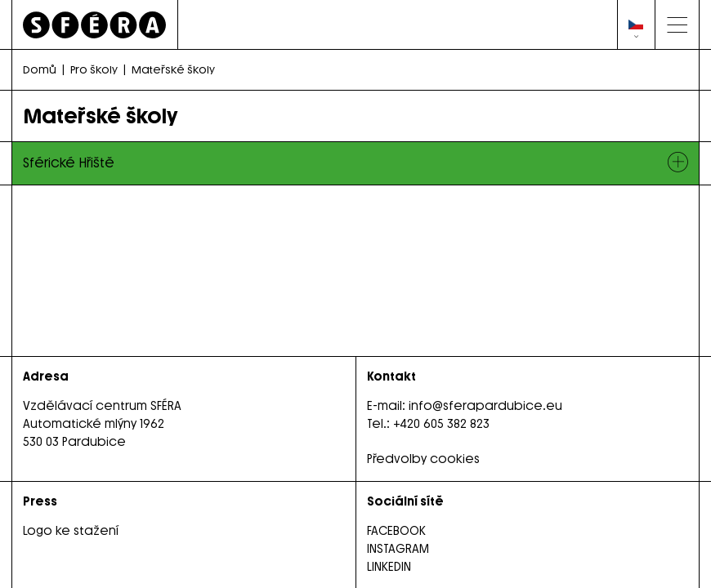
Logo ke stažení (71, 531)
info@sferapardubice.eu (485, 406)
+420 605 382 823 (441, 424)
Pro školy (94, 69)
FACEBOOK (396, 531)
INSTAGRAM (398, 549)
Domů (40, 69)
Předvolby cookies (423, 459)
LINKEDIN (389, 567)
